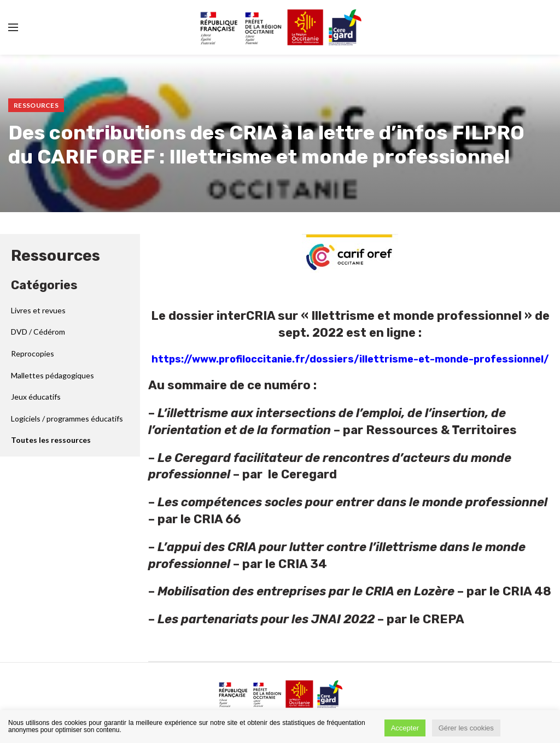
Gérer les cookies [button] (466, 728)
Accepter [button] (405, 728)
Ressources (36, 105)
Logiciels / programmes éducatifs (67, 419)
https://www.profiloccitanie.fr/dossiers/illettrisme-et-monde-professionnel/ (350, 359)
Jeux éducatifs (36, 397)
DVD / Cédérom (38, 332)
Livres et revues (38, 310)
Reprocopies (33, 353)
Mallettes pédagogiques (52, 375)
